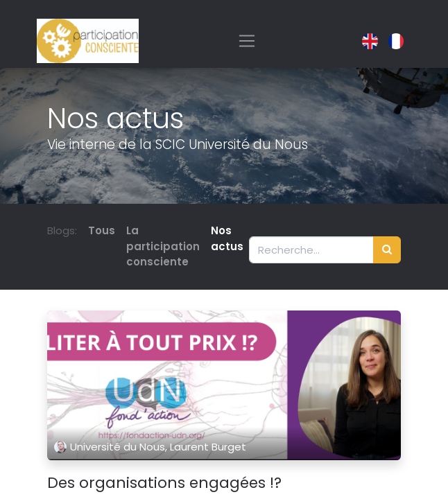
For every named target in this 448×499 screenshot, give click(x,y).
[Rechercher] (387, 250)
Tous (102, 230)
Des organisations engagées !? (164, 483)
